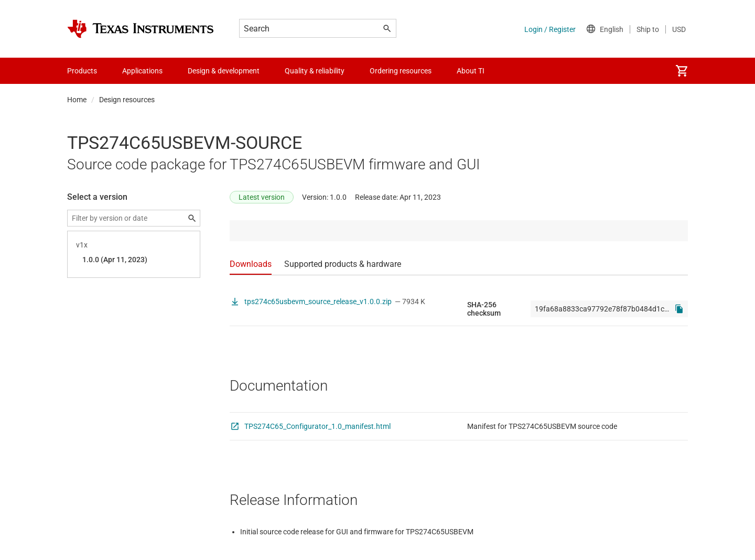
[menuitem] (682, 71)
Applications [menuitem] (142, 71)
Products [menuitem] (82, 71)
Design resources (127, 100)
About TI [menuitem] (471, 71)
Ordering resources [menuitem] (401, 71)
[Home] (141, 29)
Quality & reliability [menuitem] (315, 71)
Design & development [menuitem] (224, 71)
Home (77, 100)
